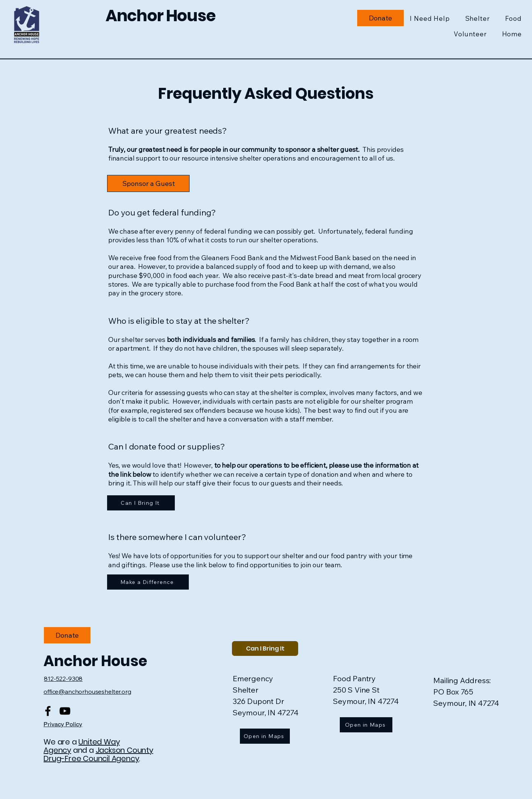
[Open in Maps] (265, 736)
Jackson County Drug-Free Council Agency (98, 754)
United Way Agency (82, 746)
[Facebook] (48, 711)
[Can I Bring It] (141, 503)
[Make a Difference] (148, 582)
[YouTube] (65, 711)
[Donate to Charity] (380, 18)
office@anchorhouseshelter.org (87, 691)
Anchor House (97, 661)
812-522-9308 (63, 679)
